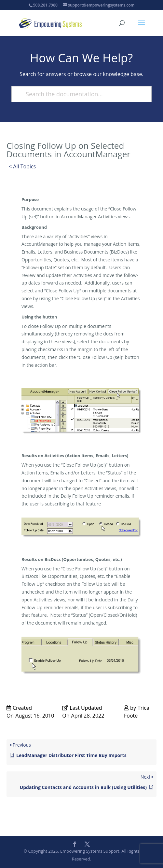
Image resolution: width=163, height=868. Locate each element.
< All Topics (22, 166)
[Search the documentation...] (79, 94)
